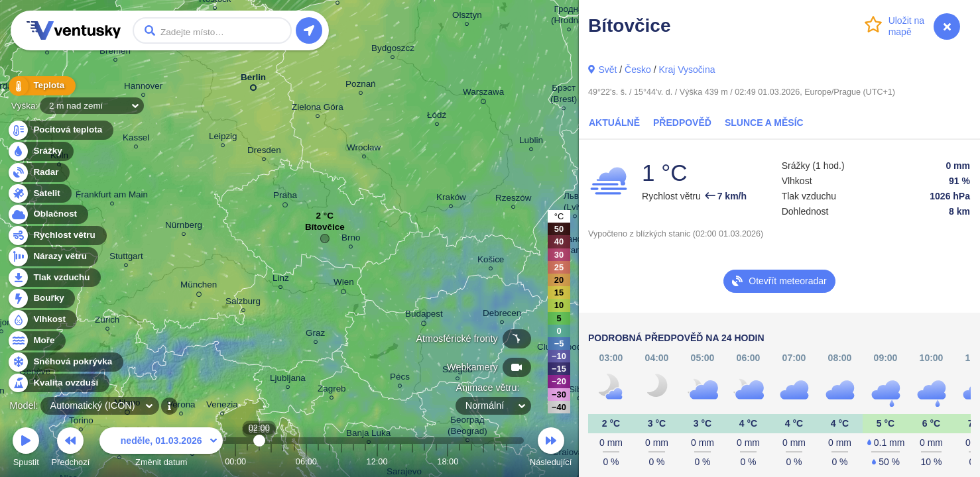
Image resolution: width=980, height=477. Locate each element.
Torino (81, 422)
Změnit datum (161, 449)
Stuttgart (126, 258)
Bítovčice (325, 230)
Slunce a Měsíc (764, 123)
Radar (38, 173)
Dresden (264, 152)
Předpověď (682, 123)
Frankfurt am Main (112, 196)
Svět (607, 70)
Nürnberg (184, 227)
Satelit (39, 194)
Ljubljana (288, 380)
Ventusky (72, 30)
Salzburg (243, 303)
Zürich (107, 322)
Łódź (437, 117)
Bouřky (41, 298)
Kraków (451, 199)
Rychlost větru (57, 236)
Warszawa (483, 94)
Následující (551, 449)
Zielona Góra (318, 109)
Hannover (143, 88)
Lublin (531, 142)
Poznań (361, 86)
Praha (285, 197)
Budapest (424, 316)
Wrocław (364, 149)
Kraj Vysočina (687, 70)
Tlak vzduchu (54, 278)
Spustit (26, 449)
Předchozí (71, 449)
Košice (491, 261)
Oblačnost (47, 214)
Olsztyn (467, 17)
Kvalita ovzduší (58, 383)
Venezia (222, 406)
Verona (181, 406)
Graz (315, 335)
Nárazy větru (52, 257)
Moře (36, 341)
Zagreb (332, 391)
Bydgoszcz (393, 50)
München (199, 287)
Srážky (40, 151)
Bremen (115, 53)
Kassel (136, 139)
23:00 (507, 461)
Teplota (41, 86)
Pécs (400, 379)
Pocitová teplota (60, 130)
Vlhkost (42, 320)
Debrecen (502, 315)
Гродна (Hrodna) (569, 17)
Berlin (253, 80)
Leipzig (223, 138)
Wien (344, 284)
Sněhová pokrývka (65, 362)
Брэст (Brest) (564, 95)
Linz (281, 280)
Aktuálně (614, 123)
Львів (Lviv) (575, 203)
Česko (638, 70)
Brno (351, 239)
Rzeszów (514, 200)
